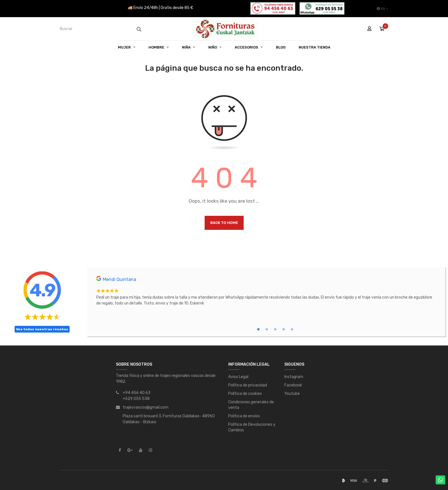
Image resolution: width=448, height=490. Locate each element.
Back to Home (224, 223)
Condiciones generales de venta (251, 405)
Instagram (294, 377)
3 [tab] (275, 329)
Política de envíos (244, 416)
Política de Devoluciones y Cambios (252, 427)
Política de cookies (245, 394)
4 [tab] (284, 329)
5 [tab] (292, 329)
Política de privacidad (248, 385)
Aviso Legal (238, 377)
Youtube (292, 394)
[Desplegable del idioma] (382, 9)
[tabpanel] (267, 291)
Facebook (293, 385)
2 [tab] (267, 329)
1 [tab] (258, 329)
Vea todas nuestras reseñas (42, 329)
